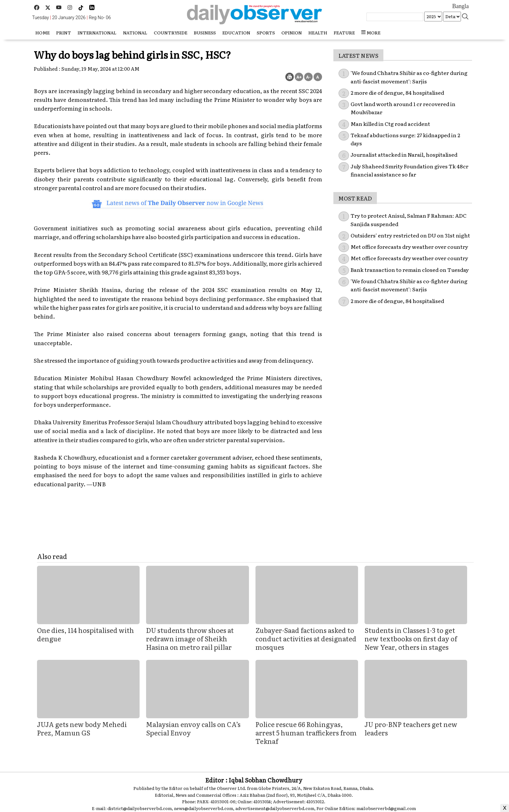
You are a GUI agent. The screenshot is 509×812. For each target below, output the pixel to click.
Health (318, 32)
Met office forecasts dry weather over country (409, 247)
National (135, 32)
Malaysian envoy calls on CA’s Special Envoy (193, 728)
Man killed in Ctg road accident (390, 124)
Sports (266, 32)
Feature (344, 32)
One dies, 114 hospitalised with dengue (86, 634)
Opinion (292, 32)
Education (236, 32)
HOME (43, 32)
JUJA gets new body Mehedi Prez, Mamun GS (82, 728)
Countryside (171, 32)
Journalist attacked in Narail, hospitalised (404, 154)
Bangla (460, 6)
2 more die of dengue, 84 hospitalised (397, 92)
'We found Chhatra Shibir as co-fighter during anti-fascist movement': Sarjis (409, 285)
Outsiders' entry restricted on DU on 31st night (410, 235)
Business (205, 32)
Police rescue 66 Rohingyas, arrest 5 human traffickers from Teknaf (306, 733)
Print (64, 32)
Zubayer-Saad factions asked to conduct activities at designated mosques (306, 638)
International (97, 32)
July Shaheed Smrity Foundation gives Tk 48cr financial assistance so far (410, 170)
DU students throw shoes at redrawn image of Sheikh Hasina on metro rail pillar (190, 638)
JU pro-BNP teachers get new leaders (411, 728)
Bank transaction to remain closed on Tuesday (410, 270)
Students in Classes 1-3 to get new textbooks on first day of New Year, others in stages (411, 638)
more (371, 32)
